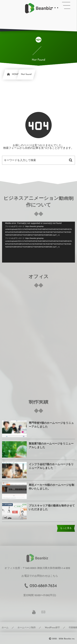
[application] (38, 242)
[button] (66, 6)
